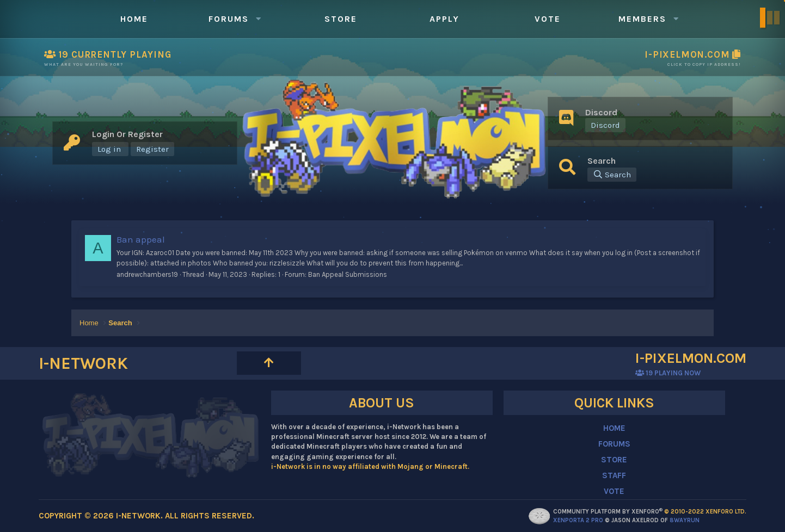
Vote (548, 19)
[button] (259, 19)
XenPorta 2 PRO (578, 520)
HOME (614, 428)
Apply (444, 19)
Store (341, 19)
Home (134, 19)
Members (642, 19)
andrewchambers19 (147, 274)
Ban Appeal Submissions (348, 274)
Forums (229, 19)
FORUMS (614, 444)
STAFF (614, 475)
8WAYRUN (685, 520)
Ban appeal (141, 239)
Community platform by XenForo (650, 512)
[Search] (612, 175)
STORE (614, 460)
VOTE (614, 491)
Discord (605, 125)
